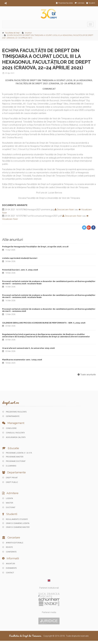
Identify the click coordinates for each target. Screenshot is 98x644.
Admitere (79, 3)
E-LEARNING (9, 466)
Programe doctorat (14, 461)
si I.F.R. (29, 453)
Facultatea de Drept (12, 33)
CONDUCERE (9, 428)
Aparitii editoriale (13, 543)
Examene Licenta (21, 523)
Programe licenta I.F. (14, 453)
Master (8, 503)
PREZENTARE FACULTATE (14, 412)
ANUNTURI (9, 564)
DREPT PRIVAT (10, 478)
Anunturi (28, 33)
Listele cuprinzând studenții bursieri (20, 258)
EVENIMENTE (10, 568)
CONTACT (8, 573)
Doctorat (9, 507)
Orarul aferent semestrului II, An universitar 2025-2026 (28, 348)
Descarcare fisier (64, 210)
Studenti (91, 3)
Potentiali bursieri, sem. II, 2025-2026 (20, 270)
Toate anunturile (86, 375)
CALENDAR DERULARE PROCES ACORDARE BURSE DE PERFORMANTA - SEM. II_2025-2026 (44, 323)
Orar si (8, 523)
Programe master (13, 457)
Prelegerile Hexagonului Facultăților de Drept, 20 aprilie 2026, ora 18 (35, 247)
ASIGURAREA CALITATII (14, 437)
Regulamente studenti (15, 519)
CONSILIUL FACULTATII (13, 433)
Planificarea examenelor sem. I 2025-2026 (22, 360)
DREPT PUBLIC (10, 482)
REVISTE (8, 547)
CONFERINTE (9, 552)
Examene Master (22, 527)
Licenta (8, 498)
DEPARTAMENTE (11, 416)
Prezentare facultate (64, 3)
